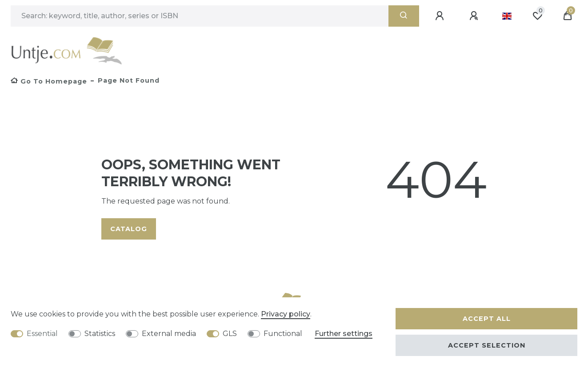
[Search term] (200, 16)
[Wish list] (537, 16)
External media (169, 334)
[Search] (404, 16)
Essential (42, 334)
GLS (230, 334)
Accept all (487, 319)
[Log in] (441, 16)
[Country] (507, 16)
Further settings (344, 334)
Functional (283, 334)
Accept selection (487, 345)
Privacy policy (286, 314)
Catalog (129, 229)
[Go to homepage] (49, 81)
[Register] (475, 16)
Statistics (100, 334)
